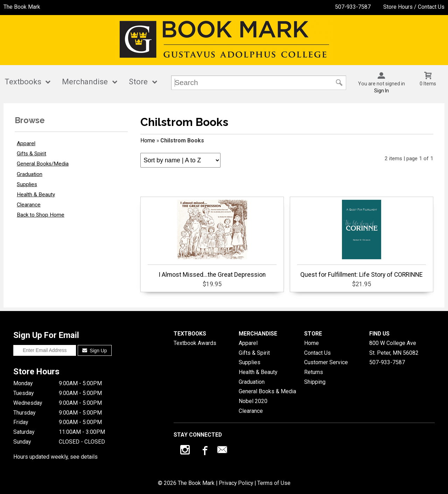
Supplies (27, 184)
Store (138, 82)
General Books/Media (43, 164)
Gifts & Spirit (31, 154)
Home (148, 140)
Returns (314, 372)
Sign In (381, 91)
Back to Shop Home (41, 215)
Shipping (315, 382)
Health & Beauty (36, 195)
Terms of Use (274, 483)
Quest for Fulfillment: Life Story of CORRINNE (361, 239)
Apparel (26, 143)
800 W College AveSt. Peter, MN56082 (394, 348)
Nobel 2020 (253, 401)
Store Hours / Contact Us (414, 7)
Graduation (30, 174)
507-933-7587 (353, 7)
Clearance (29, 205)
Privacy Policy (236, 483)
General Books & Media (267, 391)
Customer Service (326, 362)
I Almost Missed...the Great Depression (212, 239)
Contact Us (317, 353)
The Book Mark (22, 7)
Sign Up (95, 351)
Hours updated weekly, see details (55, 457)
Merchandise (85, 82)
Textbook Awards (195, 343)
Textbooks (23, 82)
